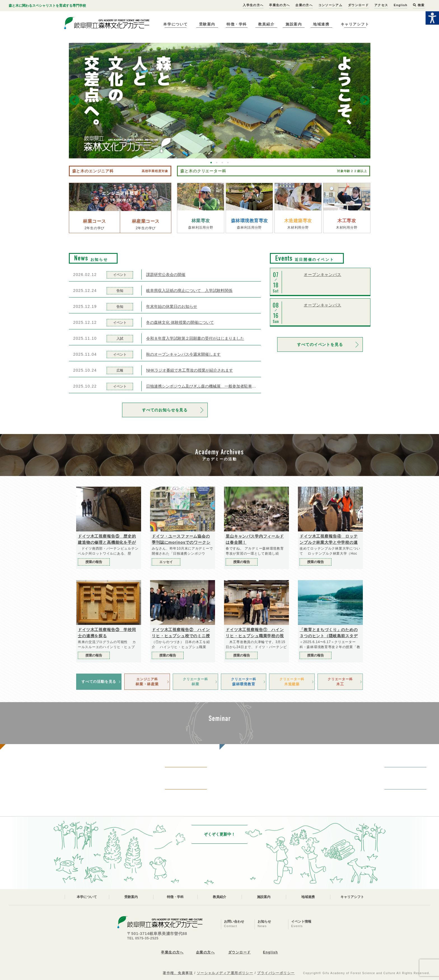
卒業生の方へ (279, 5)
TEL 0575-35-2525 (143, 938)
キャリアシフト (355, 24)
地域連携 (321, 24)
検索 (419, 5)
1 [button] (211, 163)
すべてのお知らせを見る (165, 410)
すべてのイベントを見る (320, 344)
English (401, 5)
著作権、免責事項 (178, 973)
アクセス (381, 5)
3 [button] (222, 163)
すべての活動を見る (99, 682)
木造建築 (292, 681)
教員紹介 (266, 24)
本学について (175, 24)
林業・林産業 (147, 681)
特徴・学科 (237, 24)
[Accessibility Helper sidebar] (432, 18)
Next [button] (365, 101)
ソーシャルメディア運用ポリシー (225, 973)
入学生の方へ (253, 5)
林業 (195, 681)
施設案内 (294, 24)
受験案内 (207, 24)
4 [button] (228, 163)
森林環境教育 (244, 681)
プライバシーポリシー (276, 973)
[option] (220, 101)
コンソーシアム (330, 5)
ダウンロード (358, 5)
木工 (340, 681)
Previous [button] (74, 101)
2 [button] (217, 163)
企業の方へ (304, 5)
